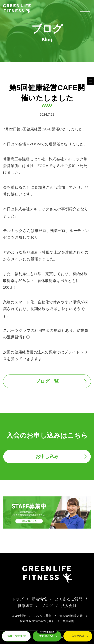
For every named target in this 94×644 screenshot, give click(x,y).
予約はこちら (47, 634)
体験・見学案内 (16, 636)
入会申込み (78, 636)
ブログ (47, 606)
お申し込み (47, 456)
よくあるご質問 (69, 599)
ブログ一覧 (47, 381)
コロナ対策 (19, 616)
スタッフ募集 (43, 616)
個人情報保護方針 (71, 616)
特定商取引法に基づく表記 (37, 621)
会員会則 (68, 621)
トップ (18, 599)
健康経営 (25, 606)
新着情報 (39, 599)
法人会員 (69, 606)
